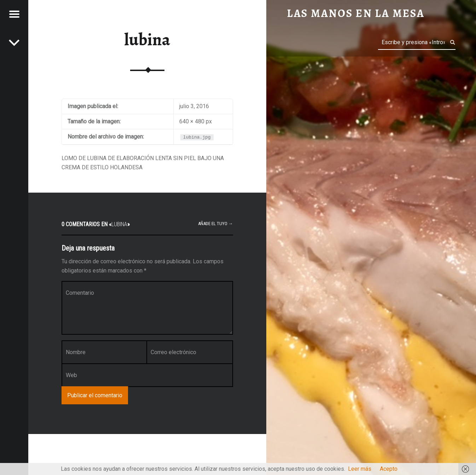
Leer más (360, 469)
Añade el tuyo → (216, 224)
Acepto (389, 469)
